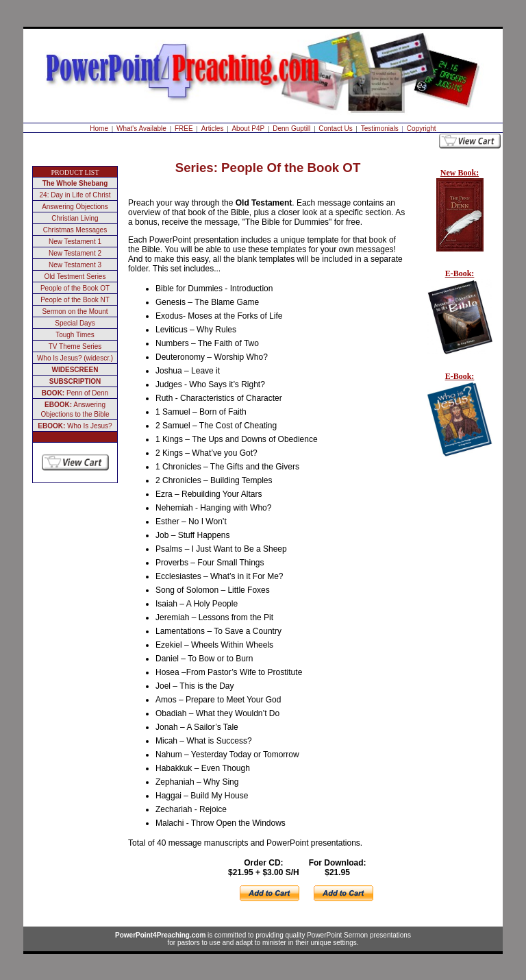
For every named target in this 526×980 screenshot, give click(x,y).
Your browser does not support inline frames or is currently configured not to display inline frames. (457, 332)
